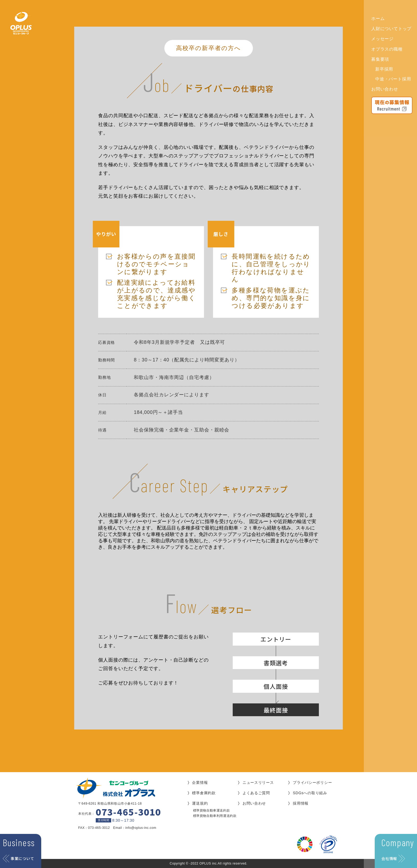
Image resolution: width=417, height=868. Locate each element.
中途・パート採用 (393, 79)
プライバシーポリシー (312, 783)
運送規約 (200, 803)
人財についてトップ (391, 29)
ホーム (378, 19)
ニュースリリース (258, 783)
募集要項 (380, 59)
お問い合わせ (385, 89)
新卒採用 (384, 69)
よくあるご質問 (256, 793)
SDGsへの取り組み (310, 793)
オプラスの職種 (387, 49)
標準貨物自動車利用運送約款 (215, 816)
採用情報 (301, 803)
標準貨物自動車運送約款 (212, 810)
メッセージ (382, 39)
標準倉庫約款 (204, 793)
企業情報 (200, 783)
